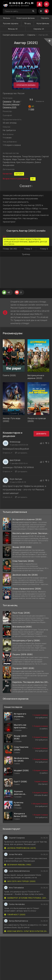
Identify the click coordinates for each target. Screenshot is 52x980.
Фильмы (7, 18)
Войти (40, 4)
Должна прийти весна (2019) (20, 848)
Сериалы (45, 18)
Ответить (8, 453)
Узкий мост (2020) (15, 915)
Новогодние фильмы (26, 18)
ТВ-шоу (27, 23)
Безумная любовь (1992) (18, 865)
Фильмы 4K (13, 29)
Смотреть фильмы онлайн (13, 35)
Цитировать (21, 453)
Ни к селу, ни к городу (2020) (20, 881)
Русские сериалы (11, 104)
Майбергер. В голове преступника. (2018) (26, 898)
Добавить (41, 434)
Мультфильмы (43, 23)
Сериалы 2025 (10, 107)
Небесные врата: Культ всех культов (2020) (26, 931)
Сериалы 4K (39, 29)
